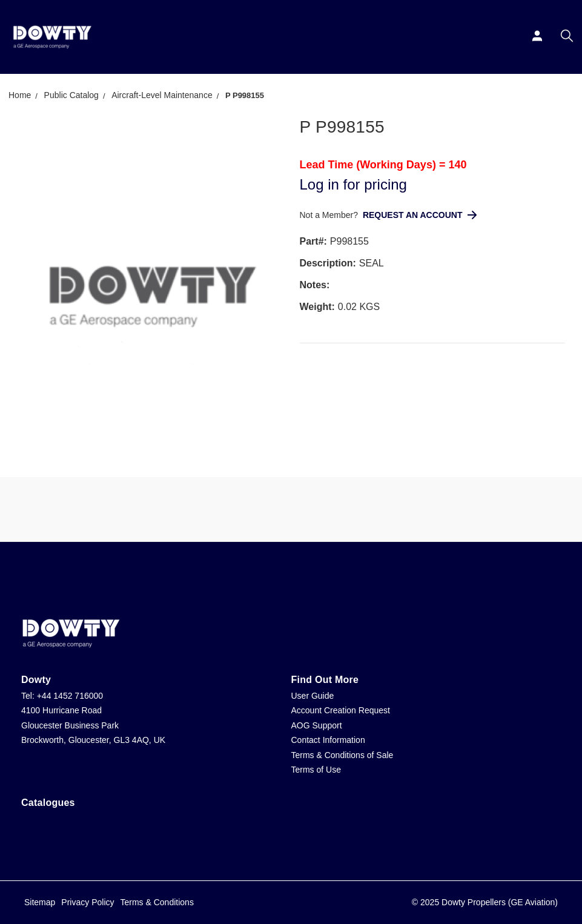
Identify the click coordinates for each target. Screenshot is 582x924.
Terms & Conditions (157, 902)
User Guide (313, 696)
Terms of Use (316, 770)
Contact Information (328, 740)
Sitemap (40, 902)
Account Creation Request (341, 710)
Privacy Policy (88, 902)
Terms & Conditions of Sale (342, 755)
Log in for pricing (353, 184)
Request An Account (420, 215)
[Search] (568, 37)
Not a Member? (330, 215)
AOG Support (317, 725)
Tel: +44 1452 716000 (62, 696)
